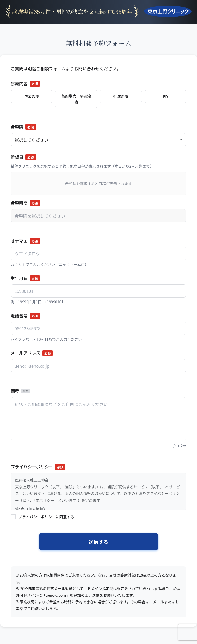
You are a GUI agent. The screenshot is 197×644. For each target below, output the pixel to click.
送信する (98, 542)
